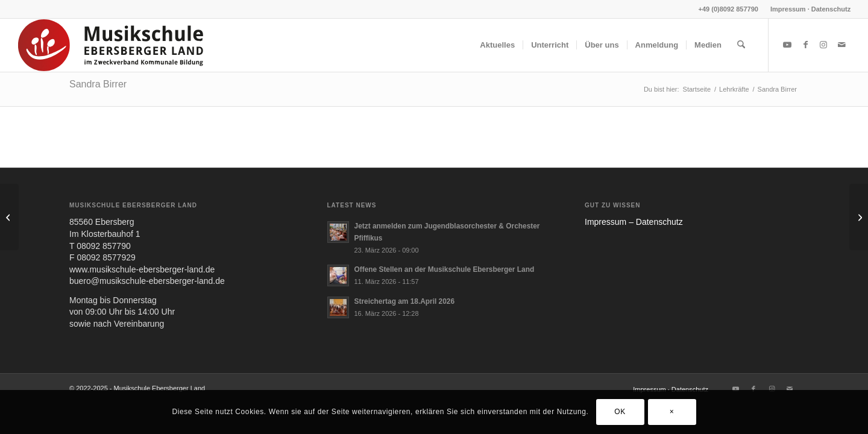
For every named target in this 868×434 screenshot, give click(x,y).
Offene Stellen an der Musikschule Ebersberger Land (445, 269)
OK (620, 412)
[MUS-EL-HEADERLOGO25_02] (112, 45)
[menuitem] (807, 9)
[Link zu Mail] (841, 45)
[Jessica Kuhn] (859, 217)
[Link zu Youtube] (787, 45)
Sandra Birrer (98, 84)
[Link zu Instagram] (823, 45)
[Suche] (741, 45)
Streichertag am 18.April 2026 (405, 301)
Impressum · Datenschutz (810, 9)
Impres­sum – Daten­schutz (634, 222)
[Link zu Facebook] (805, 45)
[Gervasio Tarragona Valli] (9, 217)
